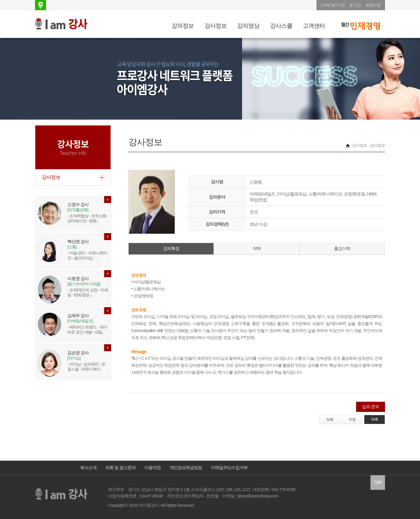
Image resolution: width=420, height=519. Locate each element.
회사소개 (88, 468)
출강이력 (342, 248)
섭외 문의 (371, 407)
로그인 (355, 5)
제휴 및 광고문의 (120, 468)
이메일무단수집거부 (229, 468)
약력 (257, 248)
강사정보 (216, 26)
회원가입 (373, 5)
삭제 (330, 419)
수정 (352, 419)
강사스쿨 (281, 26)
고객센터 (314, 26)
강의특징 (171, 248)
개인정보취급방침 (186, 468)
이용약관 (153, 468)
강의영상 (248, 26)
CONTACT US (333, 5)
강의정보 (183, 26)
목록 (374, 419)
